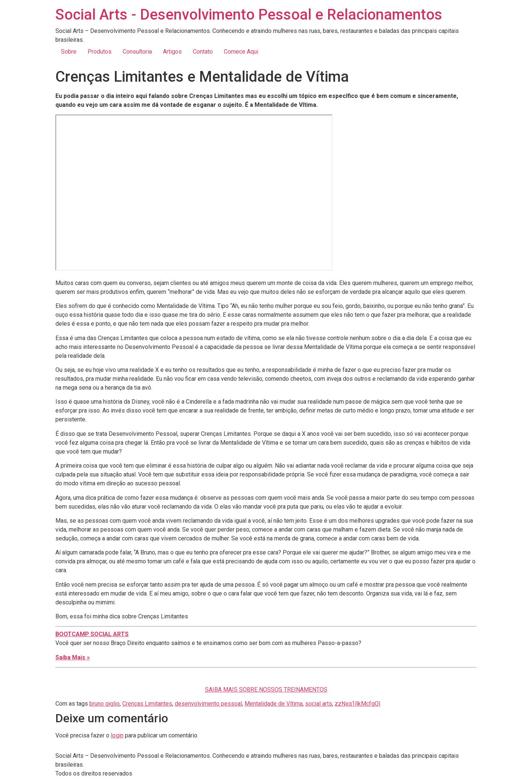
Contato (203, 52)
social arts (319, 704)
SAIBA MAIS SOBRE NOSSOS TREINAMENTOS (266, 690)
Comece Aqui (241, 52)
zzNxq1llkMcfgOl (357, 704)
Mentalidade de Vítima (274, 704)
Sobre (69, 52)
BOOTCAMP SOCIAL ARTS (92, 634)
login (117, 735)
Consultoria (137, 52)
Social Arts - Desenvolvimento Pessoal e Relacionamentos (249, 15)
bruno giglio (105, 704)
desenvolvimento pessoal (208, 704)
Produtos (100, 52)
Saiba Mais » (73, 657)
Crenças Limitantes (147, 704)
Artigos (172, 52)
